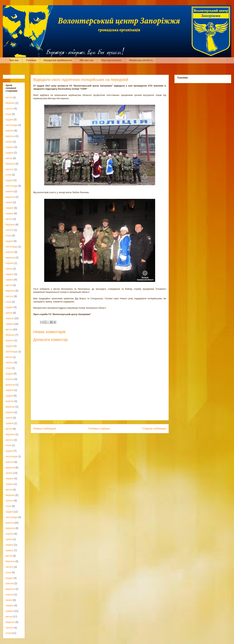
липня (9, 142)
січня (8, 114)
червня (10, 147)
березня (10, 103)
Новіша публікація (45, 429)
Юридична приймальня (58, 60)
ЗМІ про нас (86, 60)
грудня (9, 119)
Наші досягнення (111, 60)
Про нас (14, 60)
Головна (31, 60)
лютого (9, 109)
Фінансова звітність (141, 60)
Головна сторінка (99, 429)
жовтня (10, 131)
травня (9, 153)
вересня (10, 136)
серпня (9, 263)
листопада (11, 125)
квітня (9, 97)
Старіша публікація (154, 429)
